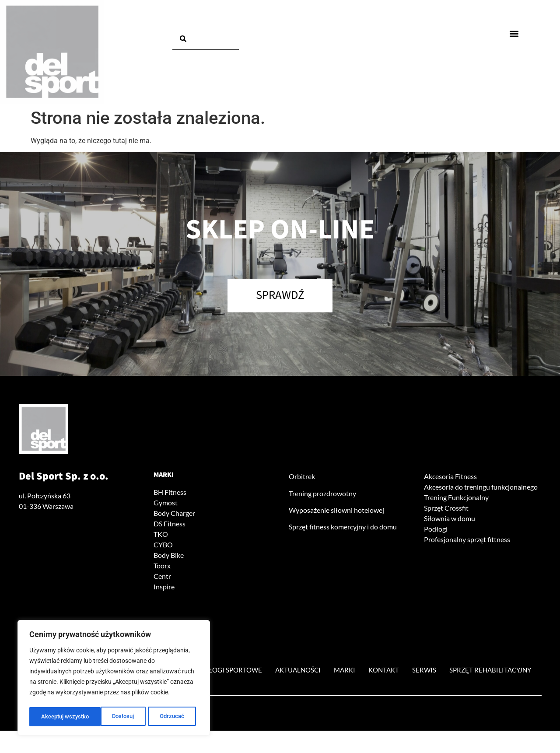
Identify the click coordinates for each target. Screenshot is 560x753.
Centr (162, 578)
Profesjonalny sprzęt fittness (467, 541)
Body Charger (174, 515)
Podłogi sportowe (276, 672)
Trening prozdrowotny (322, 496)
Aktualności (351, 672)
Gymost (166, 505)
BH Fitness (170, 494)
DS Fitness (170, 526)
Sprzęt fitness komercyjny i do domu (343, 529)
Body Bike (169, 557)
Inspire (164, 589)
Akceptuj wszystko (163, 717)
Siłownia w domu (450, 520)
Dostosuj (52, 717)
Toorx (162, 568)
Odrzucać (101, 717)
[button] (514, 33)
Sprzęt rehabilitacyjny (280, 692)
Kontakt (444, 672)
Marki (164, 477)
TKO (161, 536)
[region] (114, 679)
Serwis (488, 672)
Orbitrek (302, 478)
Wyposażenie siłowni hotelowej (336, 512)
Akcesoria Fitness (450, 478)
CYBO (163, 547)
